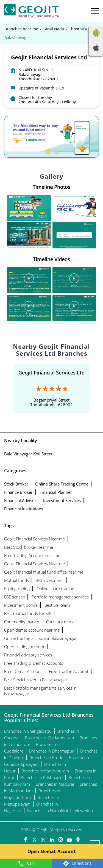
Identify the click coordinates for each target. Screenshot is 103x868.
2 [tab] (56, 151)
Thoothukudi (81, 29)
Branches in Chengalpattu (28, 731)
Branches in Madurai (55, 784)
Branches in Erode (46, 758)
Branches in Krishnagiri (41, 777)
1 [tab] (48, 151)
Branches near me (21, 29)
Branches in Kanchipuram (45, 771)
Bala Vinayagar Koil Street (28, 454)
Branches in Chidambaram (49, 738)
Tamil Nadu (54, 29)
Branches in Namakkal (48, 811)
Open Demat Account (51, 851)
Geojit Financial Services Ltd (51, 373)
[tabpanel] (51, 137)
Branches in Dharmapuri (52, 751)
